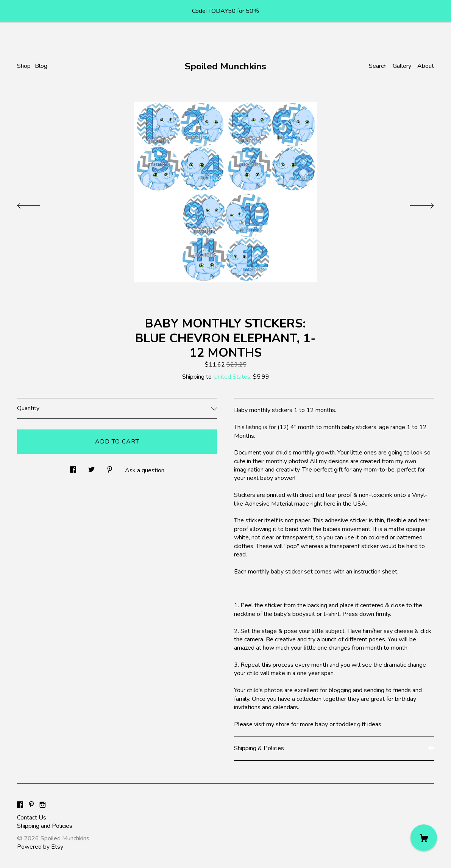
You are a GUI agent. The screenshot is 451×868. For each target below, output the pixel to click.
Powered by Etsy (40, 847)
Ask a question (145, 470)
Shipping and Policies (45, 826)
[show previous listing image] (36, 204)
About (426, 66)
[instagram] (43, 805)
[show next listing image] (415, 204)
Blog (41, 66)
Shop (24, 66)
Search (378, 66)
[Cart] (424, 838)
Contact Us (32, 818)
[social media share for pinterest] (110, 467)
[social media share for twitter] (91, 467)
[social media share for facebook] (73, 467)
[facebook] (20, 805)
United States (232, 377)
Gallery (402, 66)
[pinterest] (31, 805)
